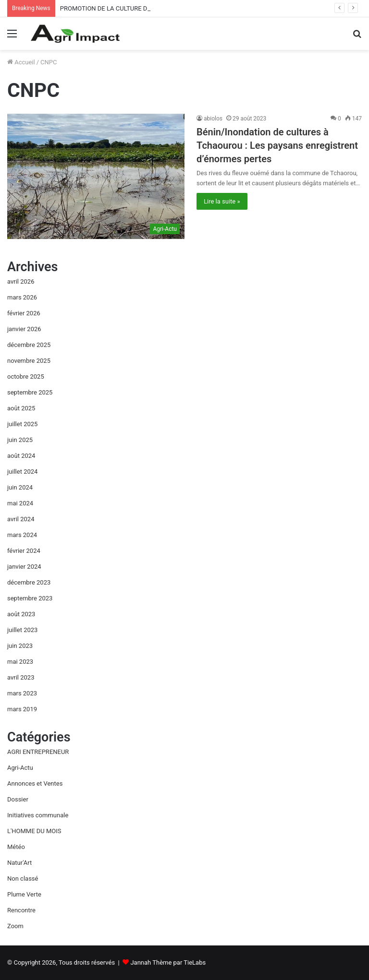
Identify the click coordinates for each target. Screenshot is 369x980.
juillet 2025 (22, 424)
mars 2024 (22, 535)
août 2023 (21, 614)
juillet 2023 (22, 630)
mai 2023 (20, 662)
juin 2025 (20, 440)
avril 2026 (21, 281)
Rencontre (21, 910)
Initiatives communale (38, 815)
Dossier (18, 799)
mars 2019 (22, 709)
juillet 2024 (22, 472)
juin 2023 (20, 646)
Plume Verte (24, 894)
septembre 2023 (30, 598)
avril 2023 (21, 677)
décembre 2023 (29, 582)
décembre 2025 (29, 345)
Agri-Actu (20, 768)
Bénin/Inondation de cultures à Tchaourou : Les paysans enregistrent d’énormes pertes (277, 145)
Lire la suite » (222, 201)
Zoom (15, 926)
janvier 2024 (24, 567)
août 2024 (21, 456)
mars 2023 (22, 693)
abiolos (213, 119)
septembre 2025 (30, 392)
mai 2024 (20, 503)
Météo (16, 847)
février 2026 (24, 313)
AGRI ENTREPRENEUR (38, 752)
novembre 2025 (29, 361)
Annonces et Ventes (35, 783)
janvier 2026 (24, 329)
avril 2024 (21, 519)
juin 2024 (20, 487)
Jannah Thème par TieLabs (168, 962)
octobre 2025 (26, 376)
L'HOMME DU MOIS (34, 831)
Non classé (23, 878)
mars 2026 (22, 297)
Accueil (21, 62)
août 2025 (21, 408)
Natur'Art (19, 863)
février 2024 (24, 551)
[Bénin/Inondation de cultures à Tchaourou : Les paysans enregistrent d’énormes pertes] (96, 176)
